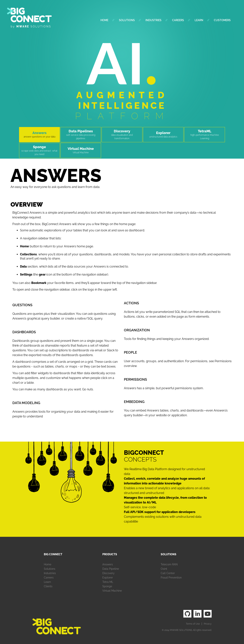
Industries (50, 573)
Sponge (107, 586)
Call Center (168, 573)
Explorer (108, 578)
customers (222, 20)
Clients (48, 586)
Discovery (108, 573)
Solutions (127, 20)
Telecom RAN (169, 564)
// (113, 20)
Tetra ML (108, 582)
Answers (108, 564)
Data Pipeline (111, 569)
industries (153, 20)
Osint (164, 569)
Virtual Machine (112, 591)
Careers (178, 20)
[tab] (39, 135)
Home (104, 20)
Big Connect (53, 554)
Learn (199, 20)
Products (110, 554)
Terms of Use (193, 624)
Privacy (208, 624)
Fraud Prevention (171, 578)
